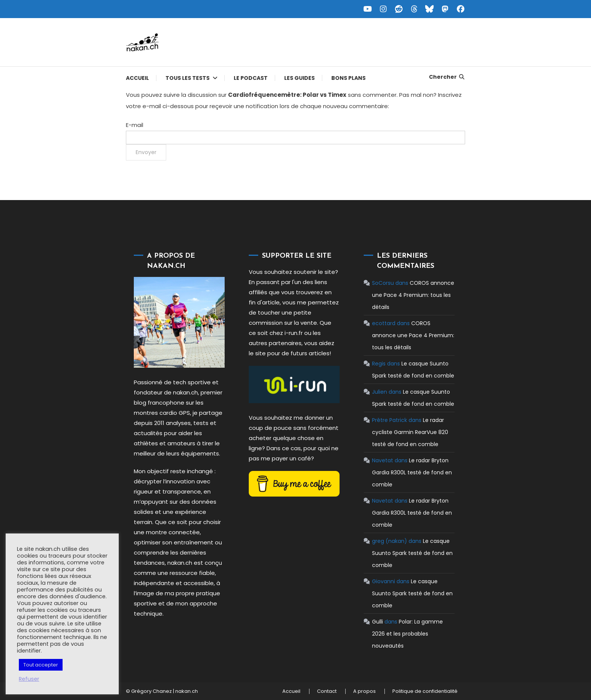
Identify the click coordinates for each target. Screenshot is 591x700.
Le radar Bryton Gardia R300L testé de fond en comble (412, 472)
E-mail (135, 125)
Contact (327, 691)
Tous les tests (188, 78)
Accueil (137, 78)
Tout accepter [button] (41, 665)
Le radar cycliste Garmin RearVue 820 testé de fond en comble (410, 432)
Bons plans (348, 78)
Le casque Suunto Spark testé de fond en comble (412, 553)
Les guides (299, 78)
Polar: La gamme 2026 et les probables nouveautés (407, 634)
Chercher (447, 77)
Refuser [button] (29, 679)
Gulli (377, 622)
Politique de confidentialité (425, 691)
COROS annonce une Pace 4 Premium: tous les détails (413, 295)
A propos (364, 691)
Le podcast (251, 78)
